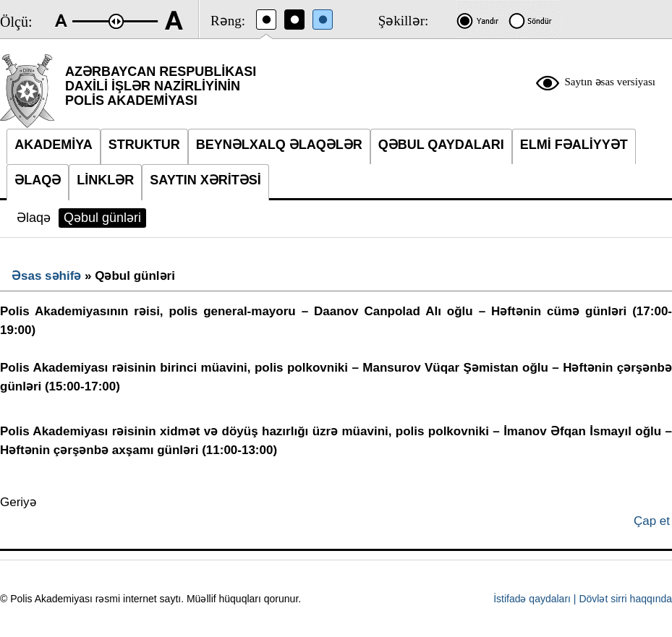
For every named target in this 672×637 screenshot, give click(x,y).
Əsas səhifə (46, 276)
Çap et (652, 521)
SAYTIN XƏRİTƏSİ (205, 180)
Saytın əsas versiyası (611, 82)
